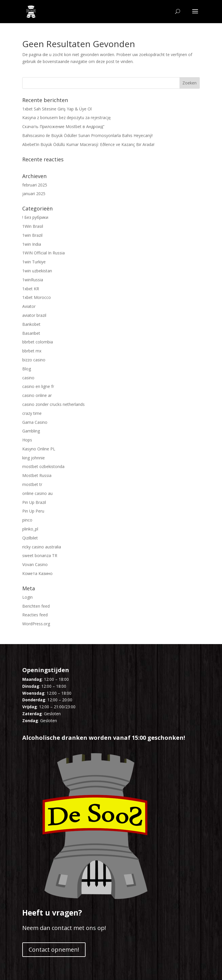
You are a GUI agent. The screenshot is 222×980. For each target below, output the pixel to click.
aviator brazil (34, 315)
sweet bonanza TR (40, 555)
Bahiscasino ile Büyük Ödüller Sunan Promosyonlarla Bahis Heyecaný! (87, 135)
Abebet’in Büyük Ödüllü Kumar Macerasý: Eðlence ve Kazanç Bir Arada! (88, 144)
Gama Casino (35, 422)
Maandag (32, 679)
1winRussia (33, 280)
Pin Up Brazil (34, 502)
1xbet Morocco (37, 297)
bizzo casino (34, 360)
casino (28, 378)
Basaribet (31, 333)
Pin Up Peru (33, 511)
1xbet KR (31, 289)
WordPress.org (36, 624)
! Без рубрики (35, 217)
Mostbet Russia (37, 475)
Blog (27, 369)
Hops (27, 440)
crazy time (32, 413)
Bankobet (31, 324)
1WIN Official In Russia (44, 253)
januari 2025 (34, 194)
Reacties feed (35, 615)
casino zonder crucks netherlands (53, 404)
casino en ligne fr (38, 386)
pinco (27, 520)
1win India (32, 244)
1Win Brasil (33, 226)
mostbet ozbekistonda (43, 466)
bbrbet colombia (38, 342)
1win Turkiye (34, 262)
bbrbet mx (32, 351)
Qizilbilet (30, 538)
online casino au (37, 493)
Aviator (29, 306)
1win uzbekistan (37, 271)
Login (27, 597)
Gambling (31, 431)
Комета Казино (37, 573)
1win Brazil (32, 235)
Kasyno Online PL (39, 449)
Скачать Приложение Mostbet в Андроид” (63, 126)
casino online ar (37, 395)
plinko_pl (30, 529)
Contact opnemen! (54, 950)
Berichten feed (36, 606)
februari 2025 (35, 185)
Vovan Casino (35, 564)
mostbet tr (32, 484)
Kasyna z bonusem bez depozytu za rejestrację (66, 118)
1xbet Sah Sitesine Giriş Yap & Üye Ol (57, 109)
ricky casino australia (42, 547)
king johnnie (34, 458)
